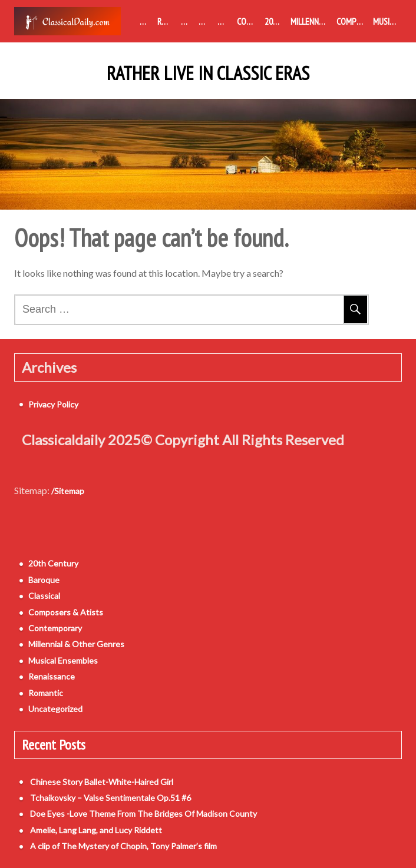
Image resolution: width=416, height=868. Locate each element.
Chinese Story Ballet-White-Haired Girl (102, 782)
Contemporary (248, 21)
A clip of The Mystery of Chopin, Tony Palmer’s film (123, 846)
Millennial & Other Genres (311, 21)
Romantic (225, 21)
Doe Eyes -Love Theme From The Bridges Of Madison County (143, 814)
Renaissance (167, 21)
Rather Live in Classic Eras (208, 74)
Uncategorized (55, 709)
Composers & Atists (352, 21)
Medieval (146, 21)
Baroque (188, 21)
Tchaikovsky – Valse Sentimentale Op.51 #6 (110, 798)
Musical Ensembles (387, 21)
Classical (206, 21)
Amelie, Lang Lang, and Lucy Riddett (96, 830)
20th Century (275, 21)
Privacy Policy (53, 404)
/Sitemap (68, 491)
